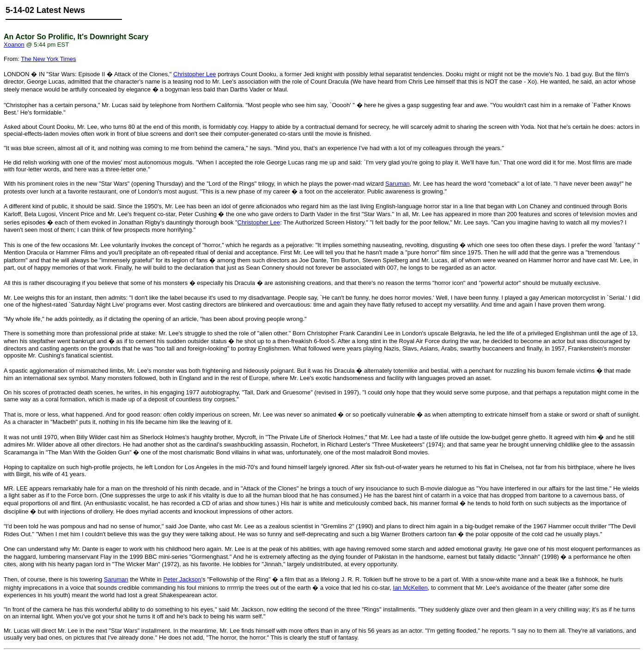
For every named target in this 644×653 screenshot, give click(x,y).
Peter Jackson (182, 579)
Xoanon (14, 45)
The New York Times (48, 59)
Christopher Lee (195, 74)
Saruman (398, 184)
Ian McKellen (410, 588)
